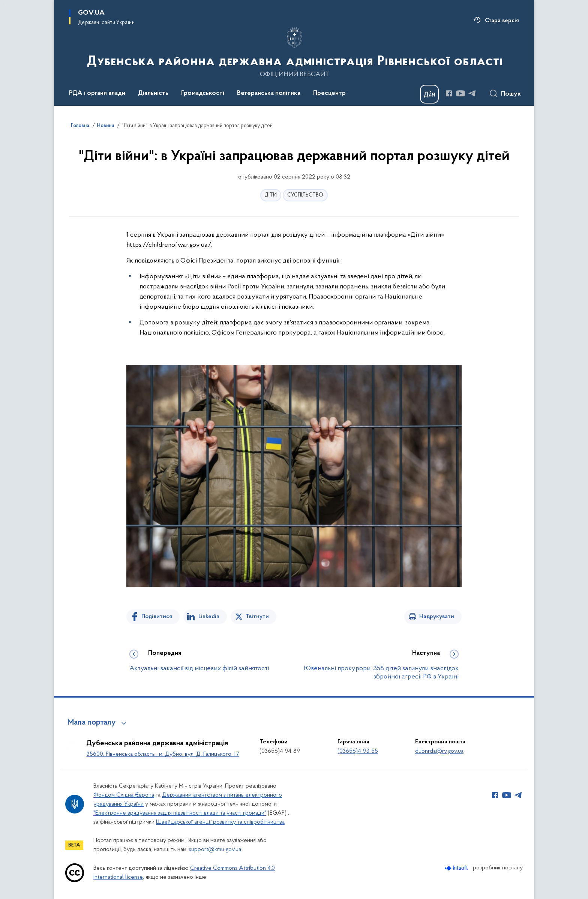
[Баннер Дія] (429, 94)
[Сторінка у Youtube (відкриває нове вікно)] (460, 93)
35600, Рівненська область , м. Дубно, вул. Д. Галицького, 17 (163, 754)
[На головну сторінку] (294, 52)
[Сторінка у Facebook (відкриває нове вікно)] (449, 93)
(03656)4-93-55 (358, 751)
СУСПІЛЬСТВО (305, 195)
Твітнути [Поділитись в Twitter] (257, 617)
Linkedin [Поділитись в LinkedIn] (209, 617)
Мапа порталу (92, 723)
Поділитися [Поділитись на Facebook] (157, 617)
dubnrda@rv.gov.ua (439, 751)
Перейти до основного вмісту (5, 5)
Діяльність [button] (153, 93)
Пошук (511, 94)
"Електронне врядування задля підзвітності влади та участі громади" (180, 813)
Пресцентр (329, 93)
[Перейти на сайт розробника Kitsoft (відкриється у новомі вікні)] (457, 868)
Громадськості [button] (203, 93)
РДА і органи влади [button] (97, 93)
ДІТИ (271, 195)
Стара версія (502, 21)
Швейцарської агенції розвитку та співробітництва (220, 822)
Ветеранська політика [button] (269, 93)
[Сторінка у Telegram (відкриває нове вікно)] (472, 93)
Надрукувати (437, 617)
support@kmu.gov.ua (215, 849)
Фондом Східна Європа (124, 795)
